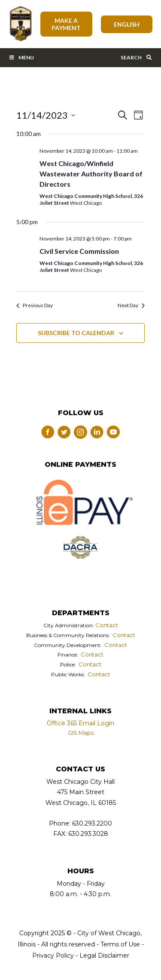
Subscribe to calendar (76, 333)
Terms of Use (119, 944)
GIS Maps (81, 733)
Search (137, 57)
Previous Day (35, 305)
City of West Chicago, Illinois (20, 24)
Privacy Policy (53, 955)
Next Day (131, 305)
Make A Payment (66, 24)
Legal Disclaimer (104, 955)
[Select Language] (127, 24)
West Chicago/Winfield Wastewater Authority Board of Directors (91, 174)
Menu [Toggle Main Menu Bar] (21, 57)
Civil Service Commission (79, 251)
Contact (107, 625)
